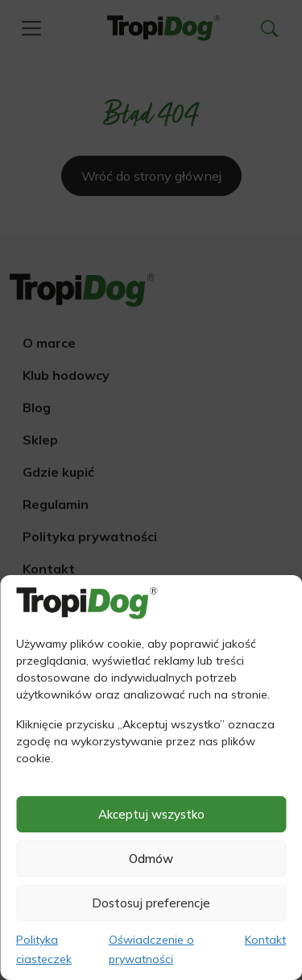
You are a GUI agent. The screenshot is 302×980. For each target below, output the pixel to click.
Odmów (151, 859)
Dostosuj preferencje (151, 903)
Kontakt (265, 940)
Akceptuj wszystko (151, 814)
